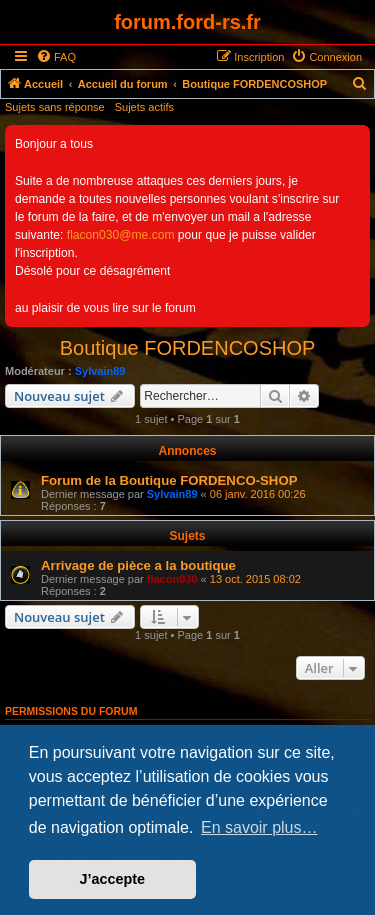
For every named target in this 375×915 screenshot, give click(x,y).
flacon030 (172, 579)
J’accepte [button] (113, 879)
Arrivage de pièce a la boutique (138, 565)
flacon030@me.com (121, 235)
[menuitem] (56, 57)
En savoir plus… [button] (259, 827)
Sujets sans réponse (55, 107)
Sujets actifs (144, 107)
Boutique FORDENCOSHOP (188, 348)
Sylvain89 (100, 371)
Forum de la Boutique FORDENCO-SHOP (169, 480)
